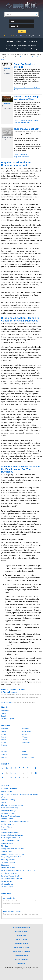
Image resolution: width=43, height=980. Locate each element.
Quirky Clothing (7, 851)
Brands (4, 716)
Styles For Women (8, 868)
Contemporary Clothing (10, 808)
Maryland (5, 742)
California (5, 729)
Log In (22, 31)
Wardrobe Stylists (8, 719)
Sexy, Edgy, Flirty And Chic (11, 857)
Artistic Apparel (7, 792)
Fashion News (21, 936)
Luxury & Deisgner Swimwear (12, 835)
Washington (27, 742)
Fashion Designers (21, 932)
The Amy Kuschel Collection (11, 879)
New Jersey (27, 731)
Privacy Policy (21, 963)
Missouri (4, 745)
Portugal (25, 755)
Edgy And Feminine (8, 813)
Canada (4, 755)
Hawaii (4, 737)
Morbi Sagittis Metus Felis (11, 838)
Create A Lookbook (21, 36)
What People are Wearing (27, 45)
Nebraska (26, 729)
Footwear (5, 830)
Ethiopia (4, 757)
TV (25, 41)
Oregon (25, 737)
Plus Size (5, 846)
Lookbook (9, 41)
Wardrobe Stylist (7, 887)
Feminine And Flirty (8, 824)
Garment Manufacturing (10, 832)
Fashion (18, 41)
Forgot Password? (34, 36)
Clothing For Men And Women (12, 805)
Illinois (3, 740)
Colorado (4, 731)
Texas (25, 740)
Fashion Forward (7, 819)
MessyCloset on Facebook (21, 951)
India (24, 752)
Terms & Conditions (21, 959)
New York (26, 734)
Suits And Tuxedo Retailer (11, 876)
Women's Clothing (21, 939)
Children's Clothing (8, 800)
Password (14, 26)
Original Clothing (7, 843)
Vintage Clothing (7, 884)
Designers (5, 711)
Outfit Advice (11, 45)
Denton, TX (7, 68)
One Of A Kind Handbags (10, 841)
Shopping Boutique (8, 860)
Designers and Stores (14, 49)
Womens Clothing (30, 49)
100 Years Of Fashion (9, 789)
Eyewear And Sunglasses (10, 816)
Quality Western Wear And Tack (13, 849)
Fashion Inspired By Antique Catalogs (15, 821)
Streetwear (5, 865)
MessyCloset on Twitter (21, 947)
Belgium (4, 752)
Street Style (33, 41)
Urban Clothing (7, 881)
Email (12, 21)
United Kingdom (28, 757)
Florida (4, 734)
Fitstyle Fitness (7, 827)
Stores (4, 713)
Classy (4, 802)
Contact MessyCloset (21, 955)
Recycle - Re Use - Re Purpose (13, 854)
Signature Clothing (8, 862)
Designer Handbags (8, 811)
